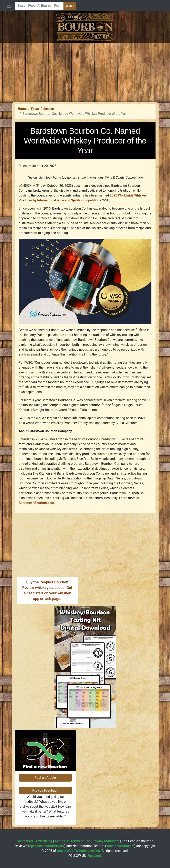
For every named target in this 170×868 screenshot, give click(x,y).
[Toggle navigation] (9, 6)
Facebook (94, 856)
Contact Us (25, 841)
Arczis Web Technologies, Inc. (79, 851)
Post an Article (45, 778)
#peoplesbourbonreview (47, 846)
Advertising (44, 841)
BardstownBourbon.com (37, 503)
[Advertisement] (85, 71)
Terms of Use (80, 841)
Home (22, 109)
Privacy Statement (106, 841)
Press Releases (42, 109)
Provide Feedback (45, 790)
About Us (61, 841)
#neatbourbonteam (120, 846)
